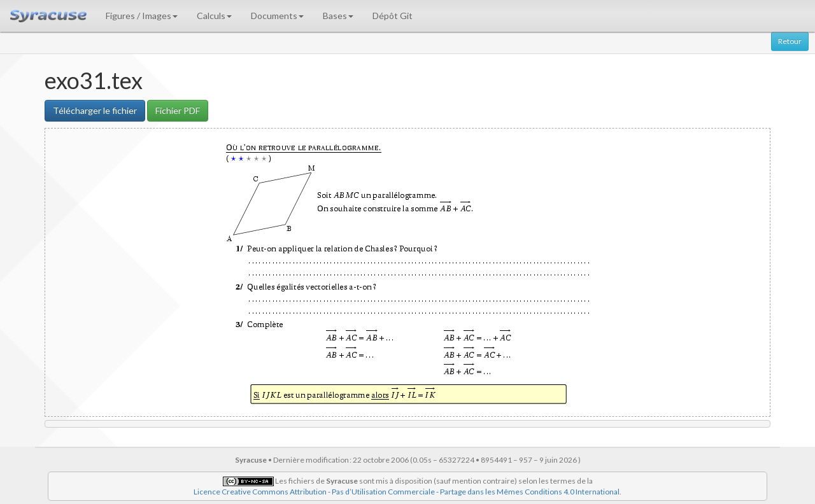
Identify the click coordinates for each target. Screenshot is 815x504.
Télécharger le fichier (95, 110)
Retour (790, 41)
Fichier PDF (178, 110)
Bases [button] (338, 16)
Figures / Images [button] (142, 16)
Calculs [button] (214, 16)
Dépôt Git (393, 16)
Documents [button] (277, 16)
